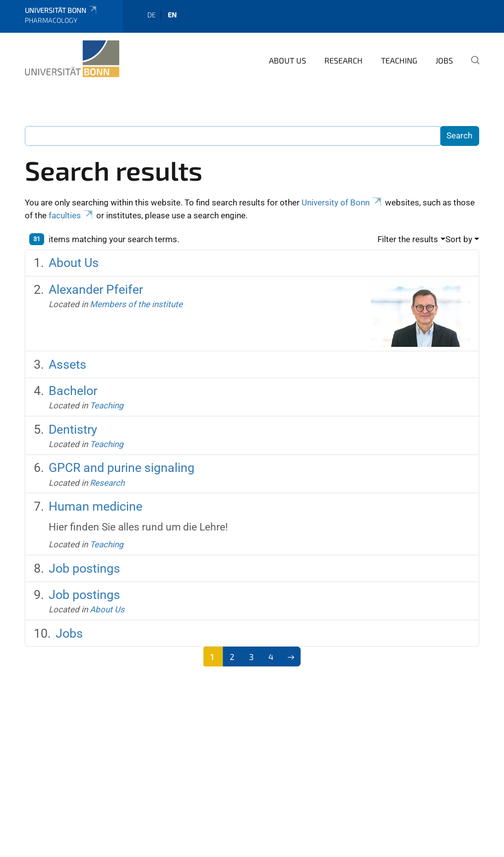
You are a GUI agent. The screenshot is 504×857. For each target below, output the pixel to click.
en (172, 15)
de (152, 15)
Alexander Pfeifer (96, 290)
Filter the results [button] (408, 239)
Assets (67, 364)
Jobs (444, 60)
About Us (287, 60)
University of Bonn (342, 202)
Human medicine (95, 506)
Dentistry (73, 429)
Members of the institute (136, 304)
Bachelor (73, 391)
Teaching (399, 60)
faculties (71, 215)
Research (344, 60)
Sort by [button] (459, 239)
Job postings (84, 568)
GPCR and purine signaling (122, 468)
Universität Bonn (61, 10)
